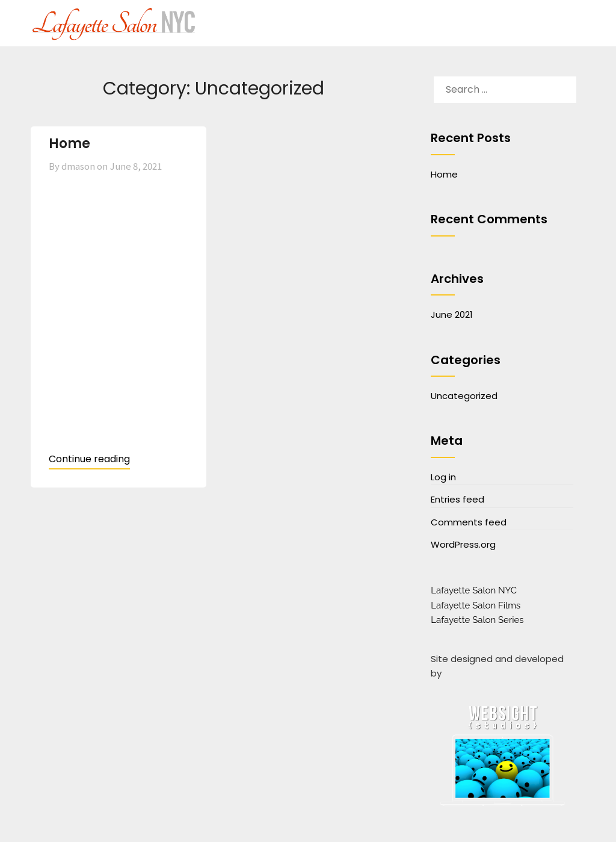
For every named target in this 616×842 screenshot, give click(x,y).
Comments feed (469, 522)
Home (69, 144)
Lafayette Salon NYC (474, 590)
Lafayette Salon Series (477, 620)
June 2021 (452, 314)
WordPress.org (463, 544)
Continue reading (89, 459)
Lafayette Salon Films (476, 605)
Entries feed (457, 499)
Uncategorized (464, 396)
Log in (443, 477)
